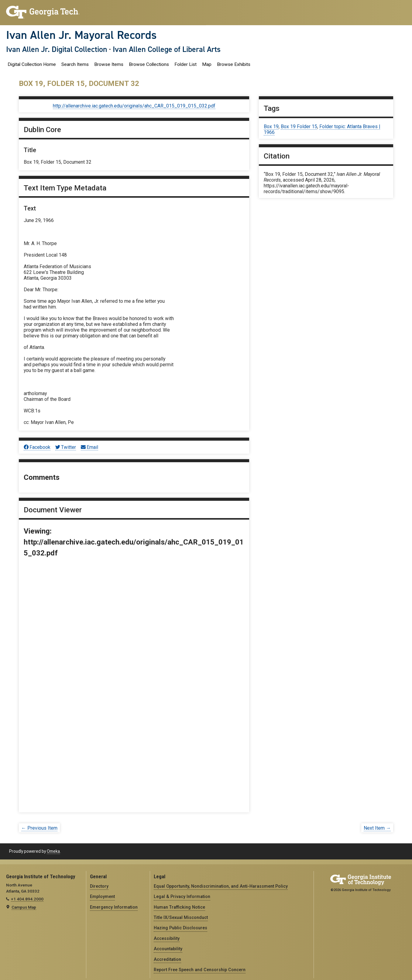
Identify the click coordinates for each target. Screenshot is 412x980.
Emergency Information (114, 907)
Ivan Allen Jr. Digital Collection (57, 49)
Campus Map (24, 907)
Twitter (66, 447)
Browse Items (109, 64)
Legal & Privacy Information (182, 896)
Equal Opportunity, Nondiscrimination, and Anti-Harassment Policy (221, 886)
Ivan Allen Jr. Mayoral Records (81, 35)
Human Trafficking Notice (179, 907)
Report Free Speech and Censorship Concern (200, 970)
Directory (99, 886)
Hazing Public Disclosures (180, 928)
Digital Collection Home (32, 64)
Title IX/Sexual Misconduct (181, 917)
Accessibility (167, 938)
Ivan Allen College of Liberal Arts (167, 49)
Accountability (168, 949)
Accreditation (167, 959)
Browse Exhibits (234, 64)
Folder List (185, 64)
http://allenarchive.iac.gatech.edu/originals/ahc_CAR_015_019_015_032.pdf (134, 106)
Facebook (37, 447)
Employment (102, 896)
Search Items (75, 64)
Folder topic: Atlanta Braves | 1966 (322, 129)
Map (207, 64)
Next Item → (377, 828)
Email (89, 447)
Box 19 (271, 126)
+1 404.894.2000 (27, 899)
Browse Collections (149, 64)
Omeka (53, 851)
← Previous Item (39, 828)
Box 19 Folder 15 (299, 126)
